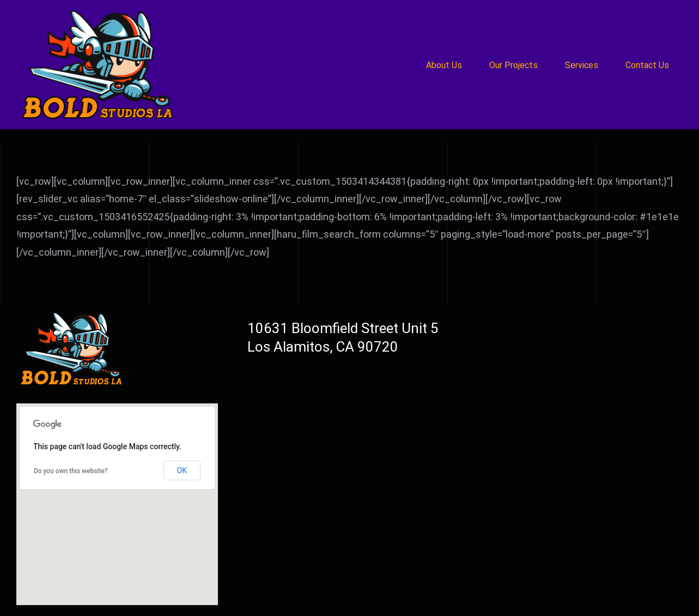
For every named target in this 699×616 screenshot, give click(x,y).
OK (182, 470)
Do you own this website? (71, 471)
